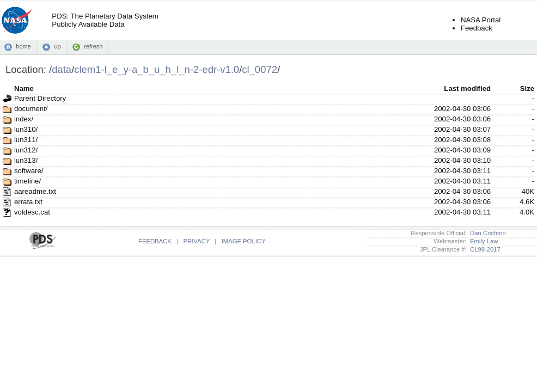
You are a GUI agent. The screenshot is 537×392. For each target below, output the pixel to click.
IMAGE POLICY (244, 241)
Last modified (467, 88)
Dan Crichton (486, 233)
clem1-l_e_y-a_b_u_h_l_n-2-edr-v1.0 (157, 69)
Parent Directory (40, 98)
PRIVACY (197, 241)
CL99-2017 (484, 249)
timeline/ (28, 181)
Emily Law (483, 241)
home (23, 46)
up (57, 46)
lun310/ (26, 129)
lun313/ (26, 160)
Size (527, 88)
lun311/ (26, 140)
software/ (29, 171)
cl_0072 (260, 69)
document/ (31, 109)
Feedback (477, 28)
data (62, 69)
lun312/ (26, 150)
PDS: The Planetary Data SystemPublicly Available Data (105, 20)
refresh (93, 46)
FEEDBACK (155, 241)
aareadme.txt (35, 191)
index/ (24, 119)
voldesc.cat (32, 212)
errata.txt (28, 202)
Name (24, 88)
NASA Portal (481, 20)
